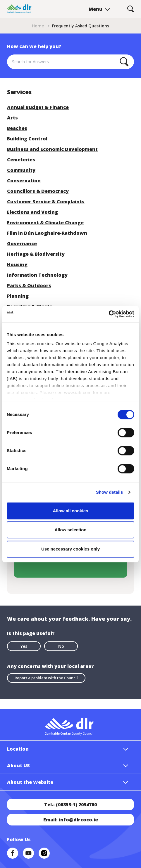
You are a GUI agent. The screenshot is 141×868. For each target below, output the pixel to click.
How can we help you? (34, 46)
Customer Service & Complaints (46, 202)
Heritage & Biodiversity (36, 254)
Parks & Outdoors (29, 285)
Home (38, 26)
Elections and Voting (32, 212)
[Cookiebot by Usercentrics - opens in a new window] (109, 314)
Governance (22, 244)
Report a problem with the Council (46, 678)
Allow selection (70, 530)
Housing (17, 264)
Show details (110, 492)
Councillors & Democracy (38, 191)
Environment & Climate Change (45, 223)
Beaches (17, 128)
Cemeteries (21, 160)
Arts (12, 118)
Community (21, 170)
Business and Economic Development (52, 149)
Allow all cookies (71, 511)
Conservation (24, 181)
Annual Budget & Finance (38, 107)
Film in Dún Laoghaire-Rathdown (47, 233)
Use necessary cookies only (70, 549)
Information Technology (37, 275)
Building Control (27, 139)
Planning (18, 296)
